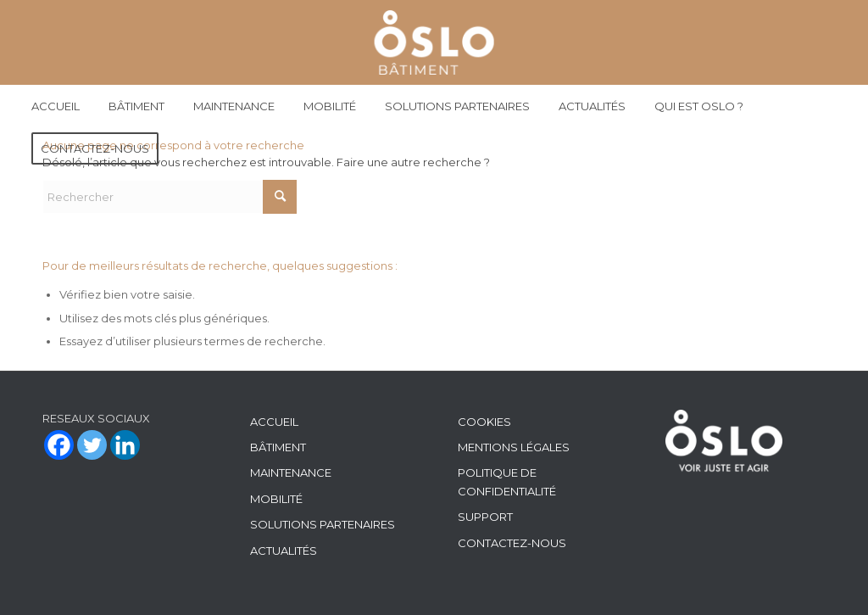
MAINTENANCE (291, 472)
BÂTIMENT (278, 447)
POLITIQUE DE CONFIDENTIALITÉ (507, 481)
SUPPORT (485, 517)
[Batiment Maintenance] (434, 42)
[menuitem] (56, 106)
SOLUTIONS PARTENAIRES (323, 524)
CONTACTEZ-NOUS (512, 543)
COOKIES (484, 422)
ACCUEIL (274, 422)
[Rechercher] (170, 197)
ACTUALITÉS (284, 551)
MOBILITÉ (276, 499)
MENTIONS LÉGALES (514, 447)
